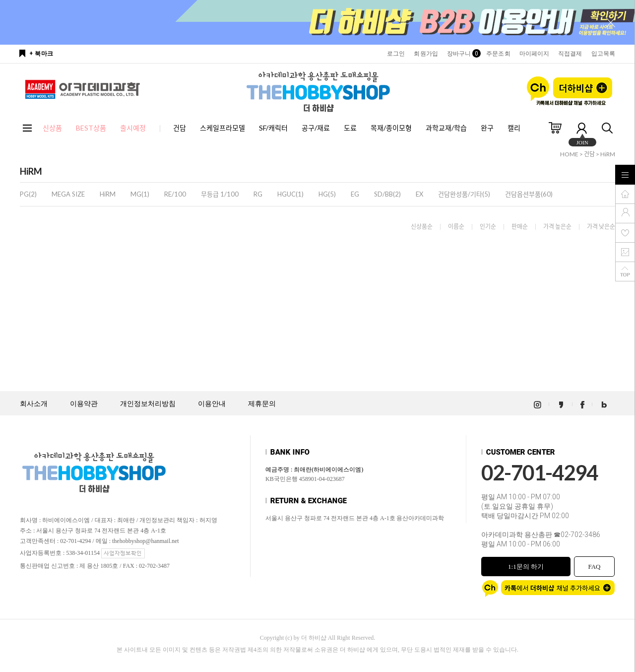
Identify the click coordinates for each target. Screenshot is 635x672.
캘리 (514, 128)
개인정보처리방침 (148, 404)
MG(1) (140, 194)
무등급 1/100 (220, 194)
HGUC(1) (290, 194)
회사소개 (34, 404)
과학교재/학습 (446, 128)
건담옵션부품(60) (529, 194)
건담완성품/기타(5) (464, 194)
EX (419, 194)
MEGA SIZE (68, 194)
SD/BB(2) (387, 194)
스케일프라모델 (222, 128)
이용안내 (212, 404)
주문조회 (498, 54)
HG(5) (327, 194)
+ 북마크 (41, 54)
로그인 (396, 54)
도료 (350, 128)
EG (355, 194)
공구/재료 (316, 128)
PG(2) (28, 194)
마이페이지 (535, 54)
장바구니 (462, 54)
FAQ (594, 567)
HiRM (608, 154)
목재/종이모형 (391, 128)
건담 (180, 128)
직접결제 (570, 54)
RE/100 (175, 194)
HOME (569, 154)
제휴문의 (262, 404)
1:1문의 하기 (526, 567)
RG (258, 194)
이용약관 (84, 404)
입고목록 (603, 54)
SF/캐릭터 (273, 128)
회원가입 (426, 54)
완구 (487, 128)
